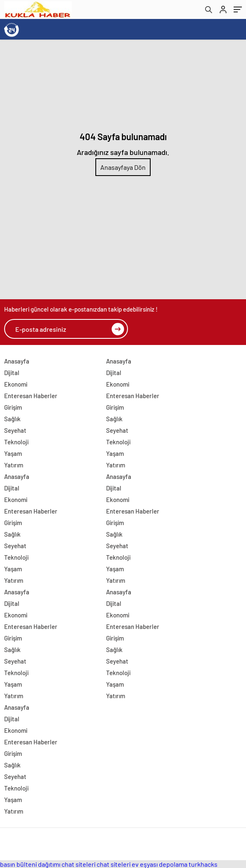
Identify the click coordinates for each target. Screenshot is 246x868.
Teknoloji (16, 442)
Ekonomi (16, 384)
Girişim (13, 407)
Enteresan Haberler (31, 396)
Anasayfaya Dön (123, 167)
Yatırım (14, 465)
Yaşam (13, 453)
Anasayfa (17, 361)
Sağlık (12, 419)
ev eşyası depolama (160, 864)
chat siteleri (78, 864)
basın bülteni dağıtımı (30, 864)
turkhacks (203, 864)
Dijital (12, 373)
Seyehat (15, 430)
